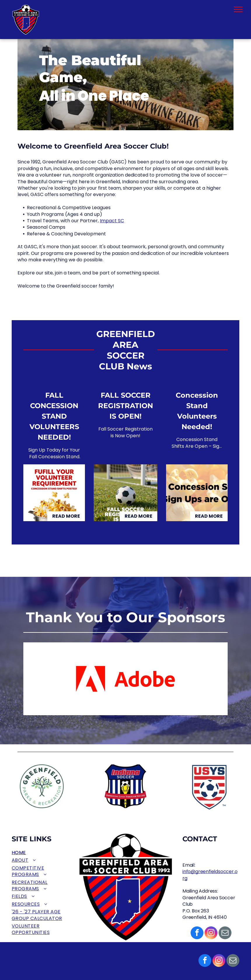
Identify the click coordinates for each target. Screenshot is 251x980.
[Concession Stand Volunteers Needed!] (197, 493)
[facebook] (205, 961)
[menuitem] (40, 853)
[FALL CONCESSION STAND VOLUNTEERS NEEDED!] (54, 493)
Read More (66, 516)
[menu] (238, 9)
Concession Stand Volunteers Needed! (197, 411)
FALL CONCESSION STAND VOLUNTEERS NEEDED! (54, 416)
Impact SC (112, 221)
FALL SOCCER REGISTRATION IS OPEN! (125, 406)
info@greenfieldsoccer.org (210, 875)
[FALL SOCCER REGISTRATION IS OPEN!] (125, 493)
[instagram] (219, 961)
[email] (233, 961)
